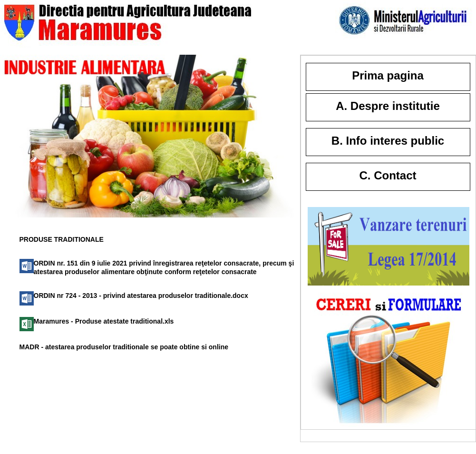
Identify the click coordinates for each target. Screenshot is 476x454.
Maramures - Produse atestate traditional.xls (104, 321)
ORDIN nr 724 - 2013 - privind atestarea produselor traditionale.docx (141, 296)
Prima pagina (388, 75)
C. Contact (388, 175)
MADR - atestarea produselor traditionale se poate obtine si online (124, 347)
